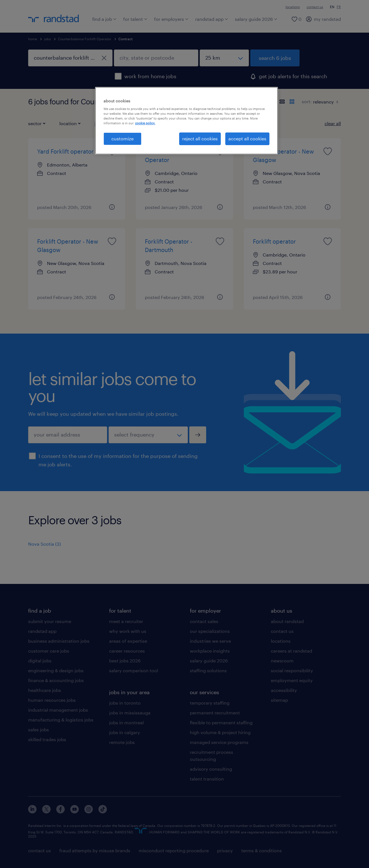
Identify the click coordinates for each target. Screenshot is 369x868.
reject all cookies (200, 139)
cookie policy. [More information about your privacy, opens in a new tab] (145, 123)
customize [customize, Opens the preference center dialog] (122, 139)
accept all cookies (247, 139)
